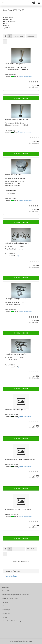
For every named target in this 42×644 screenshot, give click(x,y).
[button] (5, 36)
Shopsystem (14, 641)
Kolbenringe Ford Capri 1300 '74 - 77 (17, 243)
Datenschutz (6, 606)
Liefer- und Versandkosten (10, 598)
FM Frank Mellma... (11, 576)
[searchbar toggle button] (28, 3)
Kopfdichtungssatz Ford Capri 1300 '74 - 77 (20, 460)
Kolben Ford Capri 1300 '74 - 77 (16, 175)
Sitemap (4, 617)
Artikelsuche (6, 613)
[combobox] (19, 36)
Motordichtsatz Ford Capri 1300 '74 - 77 (19, 410)
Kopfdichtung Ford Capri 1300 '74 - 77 (18, 509)
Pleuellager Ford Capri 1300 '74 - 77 (17, 299)
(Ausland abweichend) (25, 77)
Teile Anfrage (6, 610)
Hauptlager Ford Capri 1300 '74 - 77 (17, 354)
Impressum (5, 602)
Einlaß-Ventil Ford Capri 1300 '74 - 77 (18, 64)
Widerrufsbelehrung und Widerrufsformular (15, 595)
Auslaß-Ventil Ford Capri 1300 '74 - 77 (18, 119)
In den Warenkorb (21, 98)
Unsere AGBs (6, 591)
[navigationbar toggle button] (39, 3)
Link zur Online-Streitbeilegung (11, 621)
